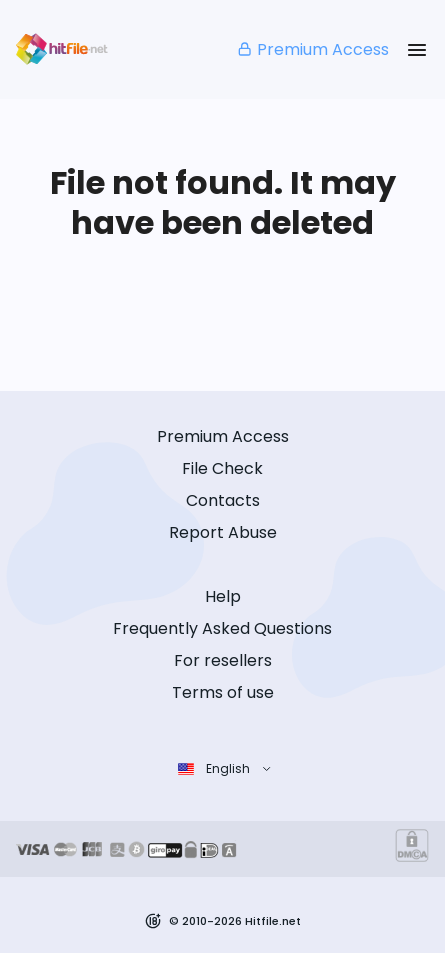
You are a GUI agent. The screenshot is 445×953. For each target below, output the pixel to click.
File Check (222, 468)
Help (223, 596)
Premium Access (312, 49)
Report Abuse (223, 532)
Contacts (223, 500)
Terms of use (223, 692)
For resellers (223, 660)
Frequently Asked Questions (222, 628)
